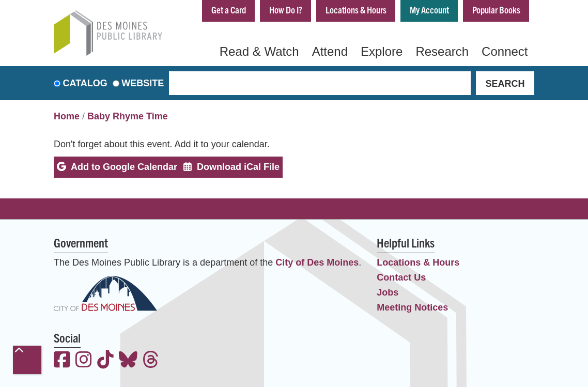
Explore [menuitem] (382, 51)
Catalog (85, 83)
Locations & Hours (356, 10)
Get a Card (229, 10)
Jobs (388, 292)
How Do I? (286, 10)
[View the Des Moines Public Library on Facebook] (62, 361)
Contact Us (401, 277)
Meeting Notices (412, 307)
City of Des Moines (317, 262)
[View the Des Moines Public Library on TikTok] (105, 361)
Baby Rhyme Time (128, 116)
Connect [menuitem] (505, 51)
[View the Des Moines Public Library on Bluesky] (128, 361)
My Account (429, 10)
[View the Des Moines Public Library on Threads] (151, 361)
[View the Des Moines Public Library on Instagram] (84, 361)
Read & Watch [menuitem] (259, 51)
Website (143, 83)
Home (67, 116)
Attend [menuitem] (330, 51)
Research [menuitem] (442, 51)
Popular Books (496, 10)
